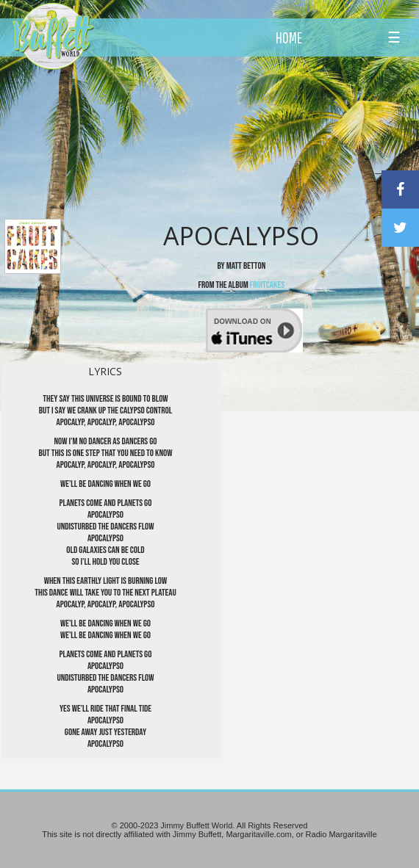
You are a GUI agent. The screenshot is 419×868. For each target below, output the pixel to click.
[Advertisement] (236, 136)
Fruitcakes (267, 285)
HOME (289, 37)
